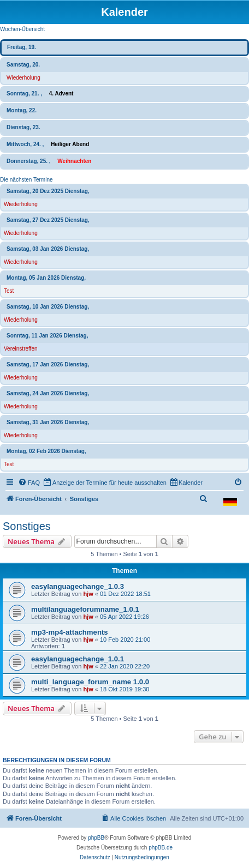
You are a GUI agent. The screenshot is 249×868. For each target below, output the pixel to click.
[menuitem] (29, 483)
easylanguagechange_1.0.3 (78, 586)
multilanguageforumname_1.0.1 (85, 609)
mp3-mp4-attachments (70, 632)
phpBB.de (161, 848)
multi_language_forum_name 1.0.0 (90, 682)
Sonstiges (27, 526)
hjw (88, 594)
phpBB (96, 838)
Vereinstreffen (21, 349)
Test (9, 291)
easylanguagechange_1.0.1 (78, 659)
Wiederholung (23, 78)
